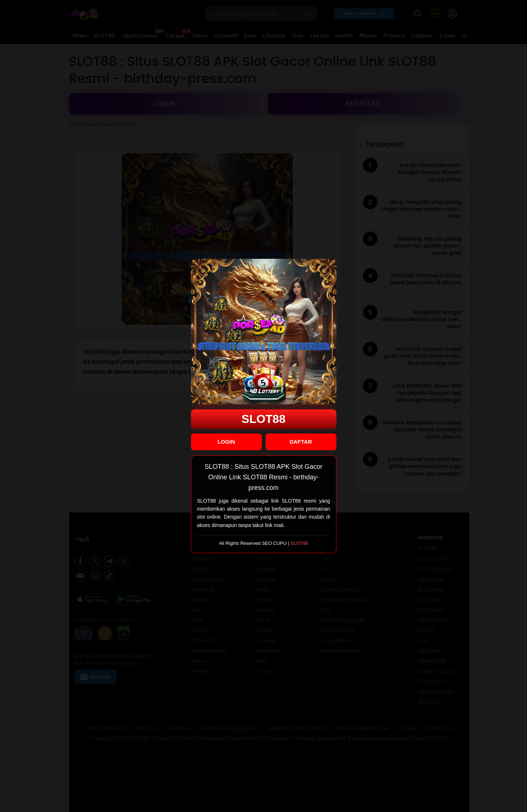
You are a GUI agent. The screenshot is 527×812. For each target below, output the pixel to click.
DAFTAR (301, 442)
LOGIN (226, 442)
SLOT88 (263, 419)
